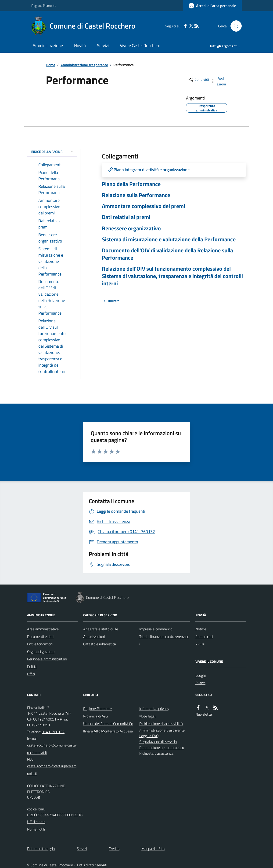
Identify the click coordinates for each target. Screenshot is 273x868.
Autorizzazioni (94, 636)
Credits (114, 849)
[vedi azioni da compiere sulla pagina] (219, 81)
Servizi (103, 46)
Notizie (201, 629)
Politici (32, 666)
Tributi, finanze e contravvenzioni (164, 640)
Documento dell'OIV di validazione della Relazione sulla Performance (167, 254)
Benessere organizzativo (131, 228)
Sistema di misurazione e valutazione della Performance (169, 239)
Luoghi (201, 675)
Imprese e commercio (156, 629)
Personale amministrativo (47, 659)
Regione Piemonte (44, 6)
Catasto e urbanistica (100, 644)
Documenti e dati (40, 636)
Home (50, 65)
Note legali (148, 716)
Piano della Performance (131, 184)
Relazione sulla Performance (136, 195)
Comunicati (204, 636)
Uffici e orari (36, 822)
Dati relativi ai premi (126, 217)
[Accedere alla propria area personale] (212, 6)
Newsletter (204, 714)
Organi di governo (41, 651)
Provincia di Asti (95, 716)
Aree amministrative (43, 629)
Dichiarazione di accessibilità (161, 724)
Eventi (200, 683)
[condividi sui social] (198, 79)
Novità (80, 46)
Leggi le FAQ (149, 736)
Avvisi (200, 644)
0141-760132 (53, 732)
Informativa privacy (154, 709)
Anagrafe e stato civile (101, 629)
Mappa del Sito (153, 849)
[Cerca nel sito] (234, 26)
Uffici (31, 674)
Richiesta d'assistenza (156, 753)
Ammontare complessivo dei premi (144, 206)
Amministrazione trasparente (84, 65)
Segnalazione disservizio (158, 742)
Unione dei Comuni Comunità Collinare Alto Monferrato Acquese (108, 727)
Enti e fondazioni (40, 644)
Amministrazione (48, 46)
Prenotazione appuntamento (162, 747)
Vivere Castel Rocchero (140, 46)
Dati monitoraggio (41, 849)
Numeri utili (36, 829)
